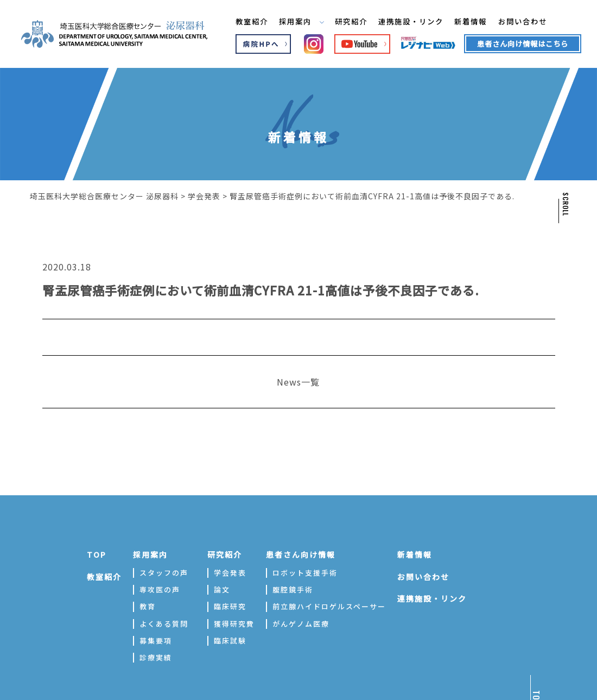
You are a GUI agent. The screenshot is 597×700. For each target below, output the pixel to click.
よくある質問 (164, 624)
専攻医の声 (160, 589)
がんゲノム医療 (301, 624)
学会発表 (230, 573)
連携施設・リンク (413, 21)
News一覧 (298, 382)
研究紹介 (350, 21)
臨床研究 (230, 606)
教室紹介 (245, 21)
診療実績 (156, 657)
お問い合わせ (531, 21)
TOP (97, 554)
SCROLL (565, 204)
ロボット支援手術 (305, 573)
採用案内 (297, 21)
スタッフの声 (164, 573)
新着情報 (477, 21)
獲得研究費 (234, 624)
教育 (148, 606)
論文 (222, 589)
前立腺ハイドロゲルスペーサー (329, 606)
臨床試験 (230, 641)
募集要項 (156, 641)
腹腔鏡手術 (293, 589)
